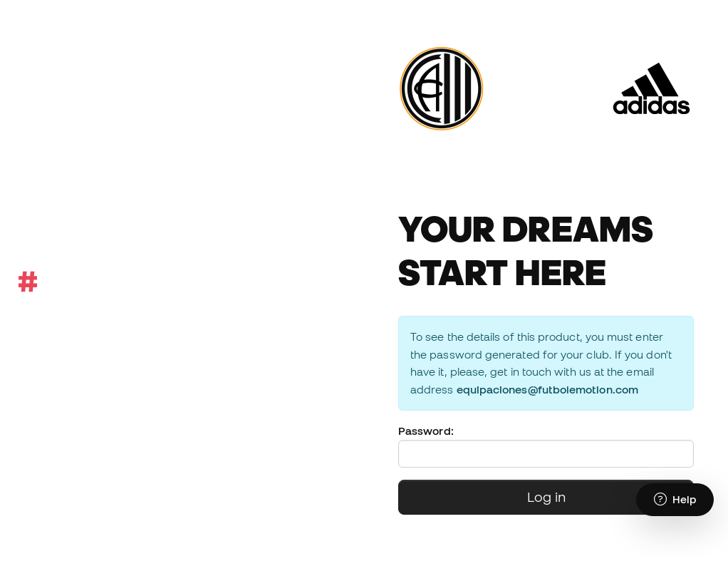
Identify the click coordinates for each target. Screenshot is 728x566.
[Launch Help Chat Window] (675, 500)
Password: (426, 431)
